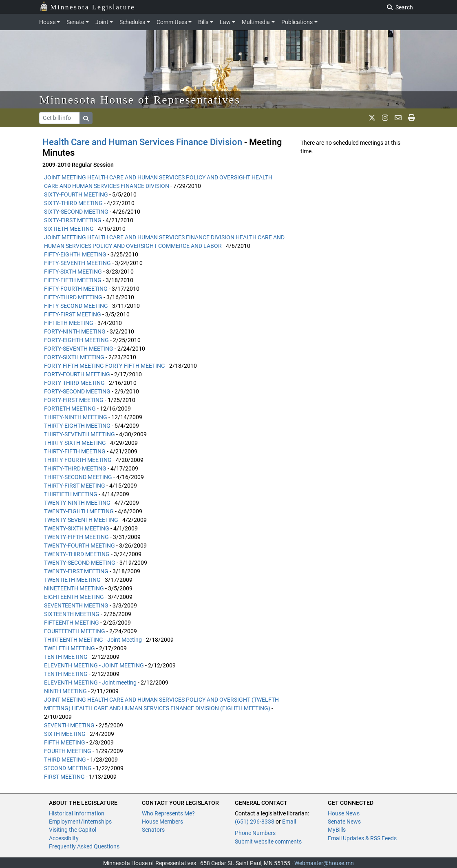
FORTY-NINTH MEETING (75, 331)
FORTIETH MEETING (70, 409)
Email (289, 822)
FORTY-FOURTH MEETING (77, 374)
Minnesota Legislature (87, 6)
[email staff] (398, 118)
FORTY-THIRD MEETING (74, 383)
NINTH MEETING (65, 691)
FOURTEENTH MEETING (75, 631)
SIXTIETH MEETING (69, 229)
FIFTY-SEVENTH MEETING (77, 263)
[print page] (412, 118)
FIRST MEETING (64, 777)
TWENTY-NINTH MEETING (77, 503)
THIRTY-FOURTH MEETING (78, 460)
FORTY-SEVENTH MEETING (79, 349)
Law (225, 22)
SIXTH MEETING (65, 734)
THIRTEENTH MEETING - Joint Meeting (93, 640)
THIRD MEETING (65, 760)
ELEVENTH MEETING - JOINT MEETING (94, 665)
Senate (75, 22)
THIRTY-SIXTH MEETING (75, 443)
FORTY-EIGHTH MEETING (76, 340)
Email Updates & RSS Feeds (362, 838)
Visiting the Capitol (73, 830)
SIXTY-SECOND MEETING (76, 212)
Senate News (344, 822)
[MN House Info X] (372, 118)
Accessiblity (64, 838)
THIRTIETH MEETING (71, 494)
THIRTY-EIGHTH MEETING (77, 426)
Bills (203, 22)
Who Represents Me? (168, 813)
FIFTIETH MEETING (69, 323)
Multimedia (256, 22)
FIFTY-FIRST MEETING (73, 314)
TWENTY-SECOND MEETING (80, 563)
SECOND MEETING (68, 768)
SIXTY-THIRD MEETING (73, 203)
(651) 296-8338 (255, 822)
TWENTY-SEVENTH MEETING (81, 520)
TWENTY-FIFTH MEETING (76, 537)
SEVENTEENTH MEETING (76, 605)
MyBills (337, 830)
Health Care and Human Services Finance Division (142, 142)
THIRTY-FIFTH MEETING (75, 451)
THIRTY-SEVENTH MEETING (79, 434)
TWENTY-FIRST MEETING (76, 571)
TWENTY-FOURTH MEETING (79, 546)
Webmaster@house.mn (324, 863)
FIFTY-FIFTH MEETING (73, 280)
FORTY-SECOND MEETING (77, 391)
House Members (162, 822)
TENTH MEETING (66, 657)
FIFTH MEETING (65, 742)
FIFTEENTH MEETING (72, 623)
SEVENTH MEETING (69, 725)
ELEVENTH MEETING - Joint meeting (90, 682)
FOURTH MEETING (68, 751)
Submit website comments (268, 841)
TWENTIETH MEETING (72, 580)
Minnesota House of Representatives (140, 100)
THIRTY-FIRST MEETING (75, 486)
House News (344, 813)
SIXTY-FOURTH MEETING (76, 194)
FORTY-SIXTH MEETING (74, 357)
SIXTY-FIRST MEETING (73, 220)
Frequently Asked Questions (84, 846)
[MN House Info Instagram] (385, 118)
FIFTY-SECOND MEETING (76, 306)
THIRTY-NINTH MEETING (76, 417)
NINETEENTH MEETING (74, 588)
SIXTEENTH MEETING (72, 614)
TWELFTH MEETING (70, 648)
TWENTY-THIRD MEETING (77, 554)
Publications (297, 22)
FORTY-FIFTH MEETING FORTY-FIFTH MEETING (105, 366)
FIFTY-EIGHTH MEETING (75, 254)
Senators (153, 830)
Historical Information (77, 813)
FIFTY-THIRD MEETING (73, 297)
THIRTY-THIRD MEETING (75, 468)
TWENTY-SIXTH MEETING (77, 528)
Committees (172, 22)
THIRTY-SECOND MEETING (78, 477)
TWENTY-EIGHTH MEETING (79, 511)
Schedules (132, 22)
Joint (102, 22)
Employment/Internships (80, 822)
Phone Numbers (255, 833)
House (47, 22)
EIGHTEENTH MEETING (74, 597)
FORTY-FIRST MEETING (74, 400)
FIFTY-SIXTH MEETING (73, 272)
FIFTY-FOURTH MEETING (76, 289)
